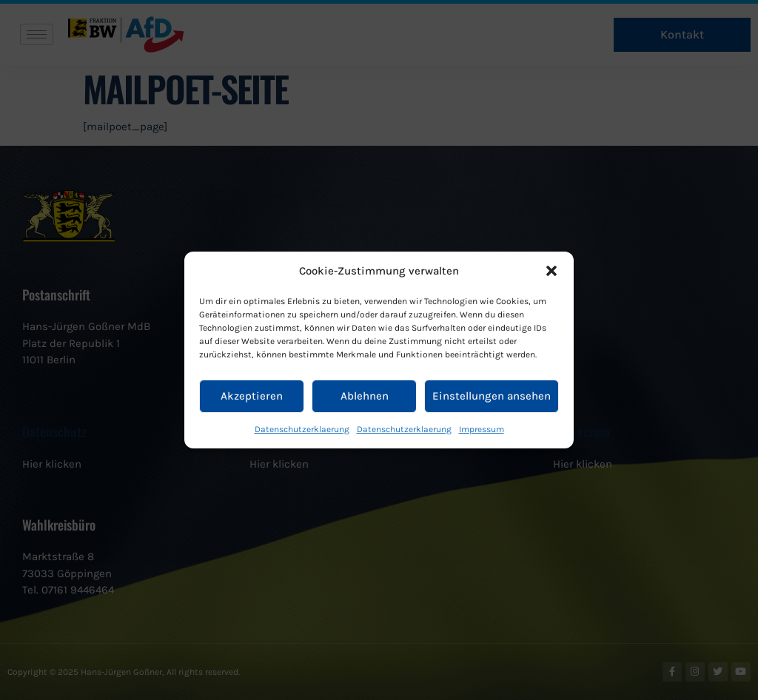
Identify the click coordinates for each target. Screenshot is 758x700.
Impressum (482, 429)
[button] (551, 271)
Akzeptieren (252, 396)
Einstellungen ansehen (492, 396)
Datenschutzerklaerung (302, 429)
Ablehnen (365, 396)
